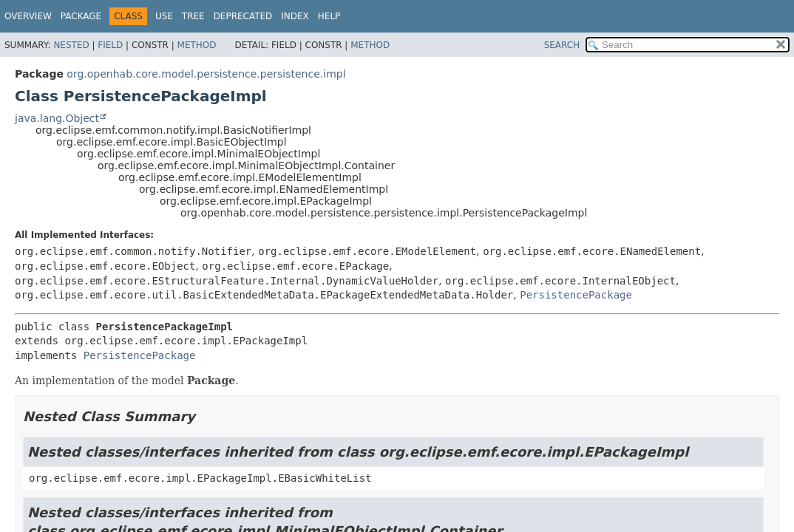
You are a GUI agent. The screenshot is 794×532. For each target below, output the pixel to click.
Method (197, 45)
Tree (193, 16)
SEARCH (562, 45)
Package (81, 16)
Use (164, 16)
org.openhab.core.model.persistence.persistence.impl (206, 74)
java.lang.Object (57, 118)
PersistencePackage (576, 295)
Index (295, 16)
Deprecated (243, 16)
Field (110, 45)
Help (329, 16)
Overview (28, 16)
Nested (71, 45)
